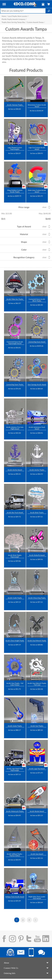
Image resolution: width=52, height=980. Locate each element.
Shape (24, 242)
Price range (24, 207)
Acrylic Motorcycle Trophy (15, 811)
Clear (44, 207)
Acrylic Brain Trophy (37, 513)
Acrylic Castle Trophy (15, 598)
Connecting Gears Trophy (15, 384)
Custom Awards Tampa (35, 22)
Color (24, 250)
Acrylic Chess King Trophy (37, 598)
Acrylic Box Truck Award (15, 513)
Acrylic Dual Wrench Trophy (37, 641)
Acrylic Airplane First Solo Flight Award (15, 428)
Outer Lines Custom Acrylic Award (37, 191)
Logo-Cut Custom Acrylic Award (37, 148)
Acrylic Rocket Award (37, 811)
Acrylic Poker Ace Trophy (15, 299)
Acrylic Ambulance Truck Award (37, 428)
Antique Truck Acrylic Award (15, 897)
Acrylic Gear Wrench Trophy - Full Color (37, 684)
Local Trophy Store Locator (18, 16)
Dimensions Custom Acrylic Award (37, 106)
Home (4, 16)
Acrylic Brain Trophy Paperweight (15, 556)
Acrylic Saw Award (37, 854)
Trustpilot (10, 113)
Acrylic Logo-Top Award (37, 769)
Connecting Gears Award (37, 342)
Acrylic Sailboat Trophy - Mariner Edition (15, 855)
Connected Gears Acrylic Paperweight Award (15, 343)
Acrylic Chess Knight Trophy (15, 641)
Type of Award (24, 226)
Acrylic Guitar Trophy (15, 726)
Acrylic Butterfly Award (37, 555)
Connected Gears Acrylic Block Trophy (37, 300)
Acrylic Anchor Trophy (37, 470)
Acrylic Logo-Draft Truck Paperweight (15, 769)
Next (35, 920)
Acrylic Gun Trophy (37, 726)
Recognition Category (24, 257)
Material (24, 234)
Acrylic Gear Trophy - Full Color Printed (15, 684)
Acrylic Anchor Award (15, 470)
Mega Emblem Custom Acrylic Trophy (15, 191)
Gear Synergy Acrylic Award (37, 384)
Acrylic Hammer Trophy (15, 105)
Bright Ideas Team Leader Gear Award (37, 897)
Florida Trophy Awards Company (13, 19)
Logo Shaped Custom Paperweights (15, 148)
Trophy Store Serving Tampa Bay (13, 22)
